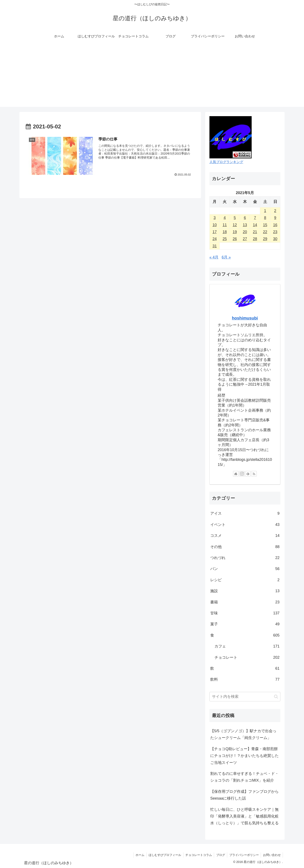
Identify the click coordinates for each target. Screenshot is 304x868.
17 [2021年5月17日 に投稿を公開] (214, 232)
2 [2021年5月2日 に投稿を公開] (275, 211)
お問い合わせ (272, 855)
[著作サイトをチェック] (236, 474)
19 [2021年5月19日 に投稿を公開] (235, 232)
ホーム (139, 855)
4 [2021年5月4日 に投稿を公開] (225, 218)
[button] (276, 697)
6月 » (226, 257)
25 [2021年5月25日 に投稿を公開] (225, 239)
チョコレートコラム (198, 855)
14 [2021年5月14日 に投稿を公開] (255, 225)
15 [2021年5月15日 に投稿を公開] (265, 225)
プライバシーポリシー (244, 855)
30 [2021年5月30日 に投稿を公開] (275, 239)
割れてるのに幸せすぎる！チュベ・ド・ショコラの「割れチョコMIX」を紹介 (244, 777)
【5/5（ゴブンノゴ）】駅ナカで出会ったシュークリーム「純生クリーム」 (243, 734)
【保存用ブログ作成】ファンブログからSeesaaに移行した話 (244, 795)
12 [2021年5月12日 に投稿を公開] (235, 225)
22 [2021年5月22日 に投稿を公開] (265, 232)
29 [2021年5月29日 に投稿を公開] (265, 239)
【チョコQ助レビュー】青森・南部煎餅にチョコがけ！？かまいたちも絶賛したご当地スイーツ (244, 756)
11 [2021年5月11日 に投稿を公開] (225, 225)
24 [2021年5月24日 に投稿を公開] (214, 239)
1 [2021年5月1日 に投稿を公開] (265, 211)
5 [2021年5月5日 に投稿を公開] (235, 218)
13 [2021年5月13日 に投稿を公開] (245, 225)
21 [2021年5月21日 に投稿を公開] (255, 232)
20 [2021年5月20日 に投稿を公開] (245, 232)
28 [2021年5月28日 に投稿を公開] (255, 239)
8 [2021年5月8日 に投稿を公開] (265, 218)
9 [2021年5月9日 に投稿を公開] (275, 218)
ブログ (220, 855)
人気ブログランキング (226, 162)
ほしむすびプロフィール (164, 855)
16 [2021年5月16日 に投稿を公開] (275, 225)
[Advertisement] (152, 77)
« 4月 (214, 257)
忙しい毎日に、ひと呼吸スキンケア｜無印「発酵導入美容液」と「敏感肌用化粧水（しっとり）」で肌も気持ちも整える (244, 816)
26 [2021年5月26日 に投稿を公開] (235, 239)
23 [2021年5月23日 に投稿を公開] (275, 232)
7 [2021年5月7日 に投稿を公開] (255, 218)
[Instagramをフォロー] (242, 474)
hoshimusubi (245, 318)
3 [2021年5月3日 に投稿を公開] (214, 218)
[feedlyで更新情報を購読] (248, 474)
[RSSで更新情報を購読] (254, 474)
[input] (245, 697)
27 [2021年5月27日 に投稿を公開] (245, 239)
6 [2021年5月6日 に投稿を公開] (245, 218)
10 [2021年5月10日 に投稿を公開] (214, 225)
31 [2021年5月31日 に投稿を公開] (214, 246)
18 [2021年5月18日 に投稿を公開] (225, 232)
